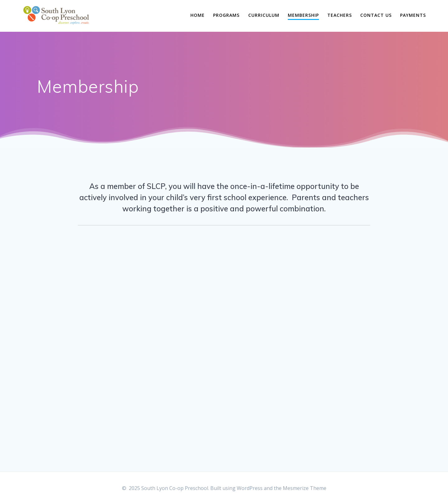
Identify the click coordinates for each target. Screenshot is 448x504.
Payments (413, 15)
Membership (303, 15)
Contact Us (376, 15)
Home (198, 15)
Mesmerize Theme (305, 488)
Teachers (340, 15)
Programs (226, 15)
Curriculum (264, 15)
